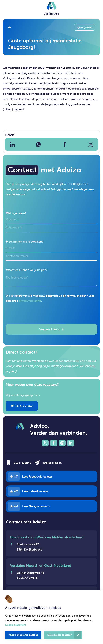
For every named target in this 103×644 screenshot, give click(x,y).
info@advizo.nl (47, 406)
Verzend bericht (52, 329)
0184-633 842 (22, 406)
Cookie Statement (16, 625)
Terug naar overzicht (11, 27)
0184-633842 (22, 463)
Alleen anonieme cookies (23, 635)
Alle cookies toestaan (60, 635)
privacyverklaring (30, 301)
